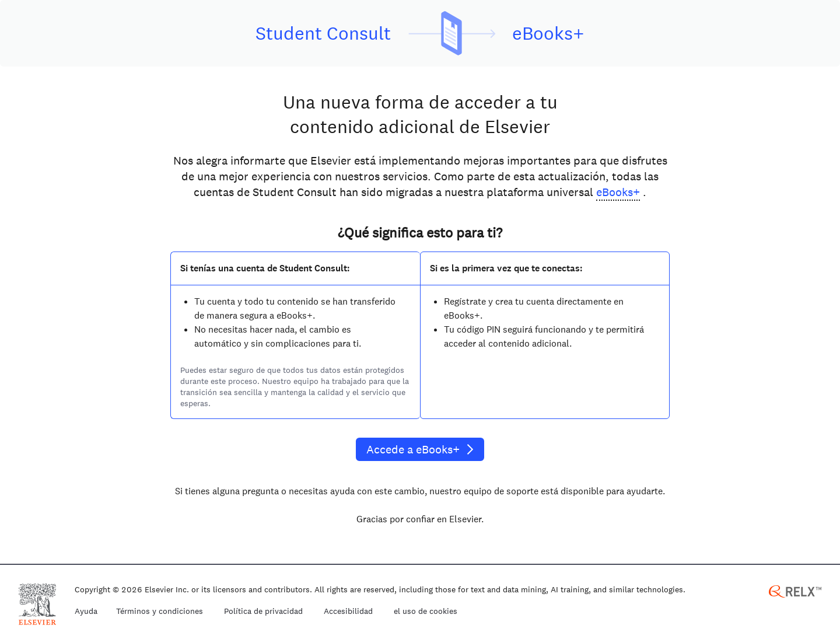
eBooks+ (618, 192)
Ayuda (86, 612)
